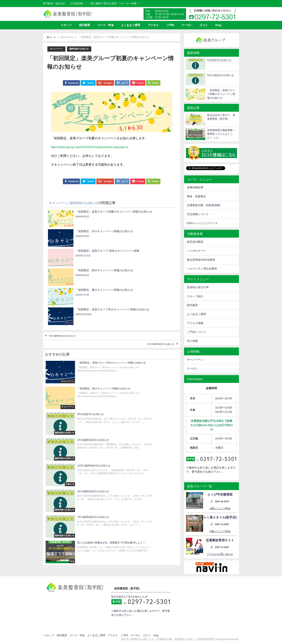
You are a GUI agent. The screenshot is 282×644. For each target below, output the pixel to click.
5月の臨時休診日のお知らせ (70, 279)
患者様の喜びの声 (198, 287)
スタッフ (66, 25)
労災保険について (198, 214)
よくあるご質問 (131, 25)
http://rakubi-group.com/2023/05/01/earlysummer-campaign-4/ (94, 147)
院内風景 (85, 25)
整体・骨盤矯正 (196, 196)
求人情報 (192, 341)
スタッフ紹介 (195, 296)
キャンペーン (58, 49)
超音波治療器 (195, 242)
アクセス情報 (195, 323)
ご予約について (196, 332)
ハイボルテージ (196, 251)
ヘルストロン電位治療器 (202, 269)
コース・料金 (106, 25)
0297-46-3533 (220, 502)
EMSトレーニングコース (202, 223)
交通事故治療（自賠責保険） (205, 205)
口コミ (204, 25)
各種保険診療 (195, 187)
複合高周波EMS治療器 (201, 260)
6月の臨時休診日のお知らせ (153, 290)
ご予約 (170, 25)
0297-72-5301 (220, 524)
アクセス (153, 25)
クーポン (187, 25)
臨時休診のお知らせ (83, 49)
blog (218, 25)
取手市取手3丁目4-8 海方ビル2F (130, 597)
